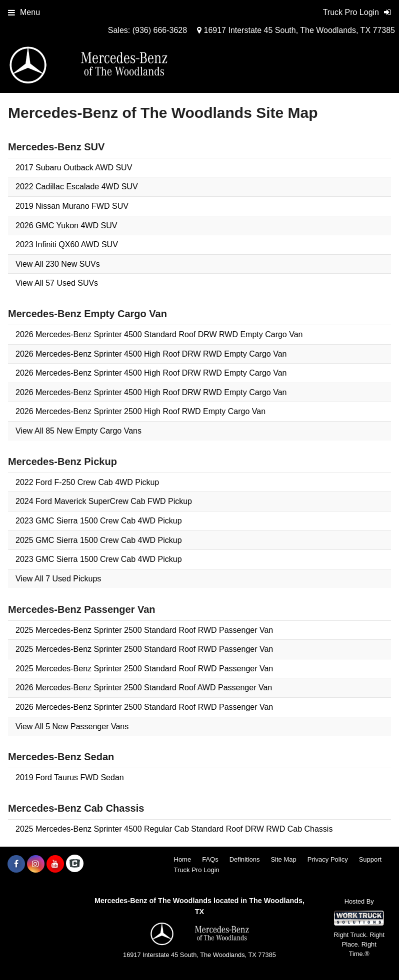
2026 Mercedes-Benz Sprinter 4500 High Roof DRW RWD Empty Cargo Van (151, 354)
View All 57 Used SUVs (57, 283)
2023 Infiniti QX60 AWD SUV (67, 245)
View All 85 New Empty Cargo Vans (78, 431)
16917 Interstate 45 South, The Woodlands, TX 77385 (296, 30)
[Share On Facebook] (16, 864)
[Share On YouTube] (55, 864)
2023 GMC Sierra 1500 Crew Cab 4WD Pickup (99, 521)
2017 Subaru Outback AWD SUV (74, 168)
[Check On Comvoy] (75, 864)
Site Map (283, 859)
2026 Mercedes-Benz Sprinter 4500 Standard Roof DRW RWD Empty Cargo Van (159, 334)
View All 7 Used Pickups (58, 579)
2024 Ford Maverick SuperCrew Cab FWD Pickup (104, 501)
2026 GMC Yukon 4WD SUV (66, 226)
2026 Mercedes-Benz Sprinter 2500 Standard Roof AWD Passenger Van (144, 688)
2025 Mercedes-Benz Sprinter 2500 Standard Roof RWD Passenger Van (144, 630)
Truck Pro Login (197, 870)
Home (183, 859)
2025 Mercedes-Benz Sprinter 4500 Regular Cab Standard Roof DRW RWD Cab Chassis (174, 829)
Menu (24, 12)
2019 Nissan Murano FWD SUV (72, 206)
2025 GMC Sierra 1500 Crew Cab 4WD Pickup (99, 540)
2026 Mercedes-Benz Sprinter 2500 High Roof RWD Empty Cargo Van (140, 411)
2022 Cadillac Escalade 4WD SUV (77, 187)
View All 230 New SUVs (58, 264)
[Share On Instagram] (36, 864)
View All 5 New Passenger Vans (72, 727)
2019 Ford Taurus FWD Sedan (70, 777)
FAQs (210, 859)
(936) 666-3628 (160, 30)
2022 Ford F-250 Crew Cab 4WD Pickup (87, 482)
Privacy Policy (328, 859)
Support (370, 859)
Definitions (245, 859)
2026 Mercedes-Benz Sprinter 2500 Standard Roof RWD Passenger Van (144, 707)
